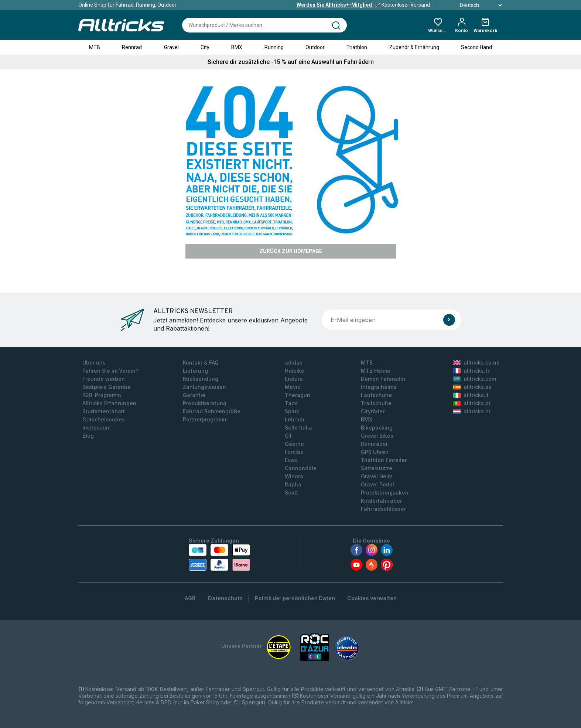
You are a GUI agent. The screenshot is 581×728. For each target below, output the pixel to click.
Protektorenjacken (385, 493)
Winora (294, 476)
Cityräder (373, 411)
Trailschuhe (376, 403)
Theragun (298, 395)
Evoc (291, 460)
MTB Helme (376, 371)
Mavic (293, 387)
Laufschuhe (376, 395)
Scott (291, 493)
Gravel (171, 47)
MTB (95, 47)
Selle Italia (298, 428)
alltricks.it (471, 395)
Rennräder (374, 444)
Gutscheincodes (104, 419)
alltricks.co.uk (476, 363)
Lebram (294, 419)
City (205, 47)
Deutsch (473, 5)
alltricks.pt (472, 403)
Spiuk (292, 411)
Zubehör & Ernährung (414, 47)
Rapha (293, 484)
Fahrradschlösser (383, 509)
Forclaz (294, 452)
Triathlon (357, 47)
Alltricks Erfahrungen (109, 403)
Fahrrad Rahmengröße (212, 411)
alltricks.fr (471, 371)
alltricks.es (472, 387)
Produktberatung (205, 403)
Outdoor (315, 47)
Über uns (94, 363)
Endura (294, 379)
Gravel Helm (377, 476)
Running (274, 47)
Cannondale (301, 468)
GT (289, 436)
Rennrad (132, 47)
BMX (237, 47)
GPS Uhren (375, 452)
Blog (88, 436)
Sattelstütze (377, 468)
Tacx (291, 403)
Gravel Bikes (377, 436)
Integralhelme (379, 387)
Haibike (295, 371)
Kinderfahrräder (381, 501)
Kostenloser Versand (363, 5)
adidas (294, 363)
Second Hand (476, 47)
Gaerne (294, 444)
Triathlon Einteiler (384, 460)
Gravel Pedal (377, 484)
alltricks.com (475, 379)
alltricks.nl (472, 411)
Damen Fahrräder (383, 379)
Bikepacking (377, 428)
